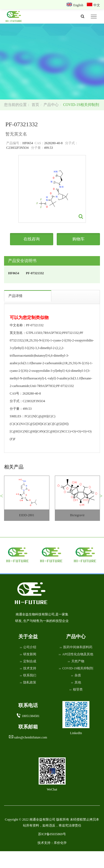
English (79, 5)
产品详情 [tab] (15, 296)
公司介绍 (30, 647)
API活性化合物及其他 (78, 654)
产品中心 (51, 105)
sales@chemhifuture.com (31, 737)
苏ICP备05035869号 (52, 834)
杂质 (78, 675)
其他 (78, 682)
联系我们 (30, 675)
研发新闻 (30, 654)
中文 (97, 5)
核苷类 (78, 689)
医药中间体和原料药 (78, 647)
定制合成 (30, 661)
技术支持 (30, 668)
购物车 (78, 239)
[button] (4, 498)
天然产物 (78, 661)
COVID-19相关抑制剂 (81, 105)
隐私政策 (30, 682)
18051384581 (31, 716)
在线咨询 (32, 239)
